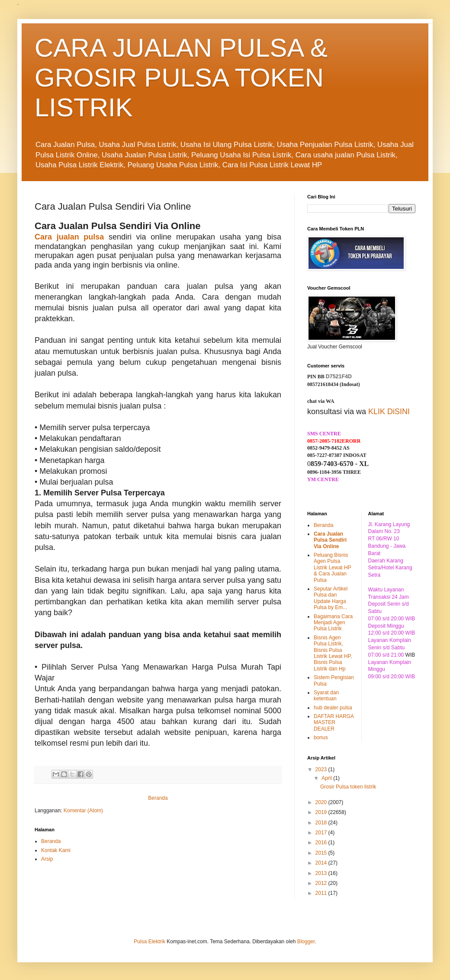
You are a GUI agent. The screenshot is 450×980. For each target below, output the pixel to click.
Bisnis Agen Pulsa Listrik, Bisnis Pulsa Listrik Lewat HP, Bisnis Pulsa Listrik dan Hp (333, 653)
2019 (322, 812)
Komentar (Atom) (83, 811)
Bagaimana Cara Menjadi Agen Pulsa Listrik (333, 623)
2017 (322, 833)
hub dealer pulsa (333, 708)
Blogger (306, 942)
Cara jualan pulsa (69, 237)
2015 (322, 853)
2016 (322, 843)
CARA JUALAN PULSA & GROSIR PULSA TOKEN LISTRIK (181, 78)
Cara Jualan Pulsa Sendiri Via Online (330, 540)
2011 (322, 893)
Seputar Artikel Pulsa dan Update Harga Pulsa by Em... (331, 598)
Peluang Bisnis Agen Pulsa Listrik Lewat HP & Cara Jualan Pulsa (332, 568)
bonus (321, 737)
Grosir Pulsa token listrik (348, 787)
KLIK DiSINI (389, 412)
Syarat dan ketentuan (326, 696)
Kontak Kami (56, 850)
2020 (322, 802)
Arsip (47, 859)
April (327, 778)
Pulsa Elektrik (149, 942)
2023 (322, 769)
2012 (322, 883)
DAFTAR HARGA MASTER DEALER (334, 723)
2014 (322, 863)
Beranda (158, 798)
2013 (322, 873)
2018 (322, 823)
